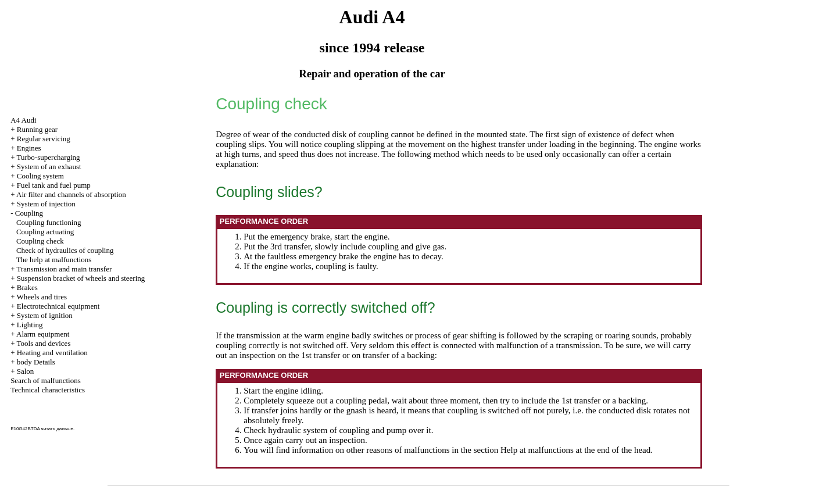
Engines (29, 148)
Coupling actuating (45, 232)
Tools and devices (43, 343)
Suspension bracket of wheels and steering (81, 278)
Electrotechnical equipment (58, 306)
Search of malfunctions (46, 380)
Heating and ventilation (52, 353)
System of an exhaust (49, 167)
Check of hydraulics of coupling (65, 250)
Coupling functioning (49, 222)
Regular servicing (44, 139)
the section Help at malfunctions (517, 450)
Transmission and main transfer (64, 269)
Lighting (30, 325)
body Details (36, 362)
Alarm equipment (43, 334)
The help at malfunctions (54, 260)
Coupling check (40, 241)
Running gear (37, 129)
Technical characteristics (48, 390)
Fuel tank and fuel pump (54, 185)
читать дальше (57, 429)
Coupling (29, 213)
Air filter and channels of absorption (71, 194)
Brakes (27, 287)
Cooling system (40, 176)
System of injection (46, 204)
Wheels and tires (42, 297)
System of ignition (45, 315)
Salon (26, 371)
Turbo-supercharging (48, 157)
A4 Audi (23, 120)
